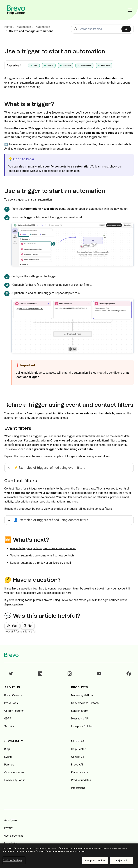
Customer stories (14, 772)
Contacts (82, 489)
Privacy (8, 828)
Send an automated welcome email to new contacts (42, 555)
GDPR (8, 718)
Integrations (78, 788)
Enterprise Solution (82, 726)
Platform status (80, 772)
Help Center (78, 749)
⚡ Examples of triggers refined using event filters (50, 468)
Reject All (121, 861)
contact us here (62, 593)
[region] (69, 856)
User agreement (14, 836)
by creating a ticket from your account (104, 589)
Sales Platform (80, 711)
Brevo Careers (13, 695)
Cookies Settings (12, 860)
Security (9, 726)
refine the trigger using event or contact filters (63, 285)
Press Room (11, 703)
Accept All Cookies (95, 861)
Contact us (77, 757)
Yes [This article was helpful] (14, 626)
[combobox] (102, 29)
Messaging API (80, 718)
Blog (7, 749)
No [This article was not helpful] (30, 626)
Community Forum (15, 780)
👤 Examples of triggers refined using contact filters (51, 520)
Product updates (81, 780)
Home (8, 27)
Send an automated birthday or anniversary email (40, 563)
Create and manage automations (31, 31)
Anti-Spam (11, 820)
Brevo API (77, 764)
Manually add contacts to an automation (55, 171)
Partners (9, 764)
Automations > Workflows (41, 209)
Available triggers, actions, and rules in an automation (37, 149)
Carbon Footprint (14, 711)
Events (8, 757)
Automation (24, 27)
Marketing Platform (82, 695)
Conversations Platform (85, 703)
